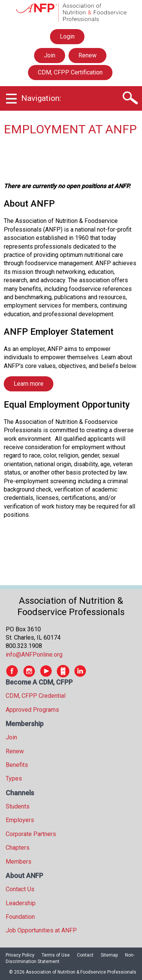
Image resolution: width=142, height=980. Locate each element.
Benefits (17, 765)
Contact (85, 955)
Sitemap (109, 955)
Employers (20, 820)
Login (67, 37)
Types (14, 778)
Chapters (18, 848)
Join (50, 55)
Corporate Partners (31, 834)
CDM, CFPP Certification (70, 72)
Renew (87, 55)
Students (18, 806)
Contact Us (20, 889)
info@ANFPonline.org (34, 655)
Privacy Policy (20, 955)
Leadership (21, 903)
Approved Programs (32, 710)
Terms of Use (56, 955)
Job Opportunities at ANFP (41, 930)
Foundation (20, 917)
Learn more (29, 384)
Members (19, 862)
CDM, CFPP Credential (36, 696)
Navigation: (41, 98)
